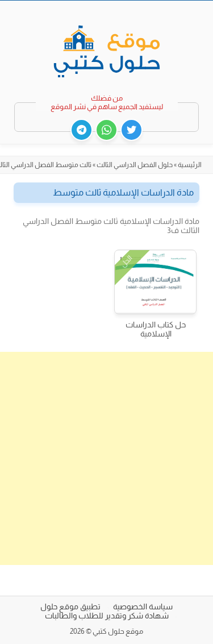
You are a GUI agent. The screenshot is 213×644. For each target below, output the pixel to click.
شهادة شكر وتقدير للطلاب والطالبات (107, 616)
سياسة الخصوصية (143, 606)
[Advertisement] (106, 458)
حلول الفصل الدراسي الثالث (135, 165)
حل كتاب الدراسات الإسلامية (156, 329)
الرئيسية (190, 165)
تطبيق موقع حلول (70, 606)
